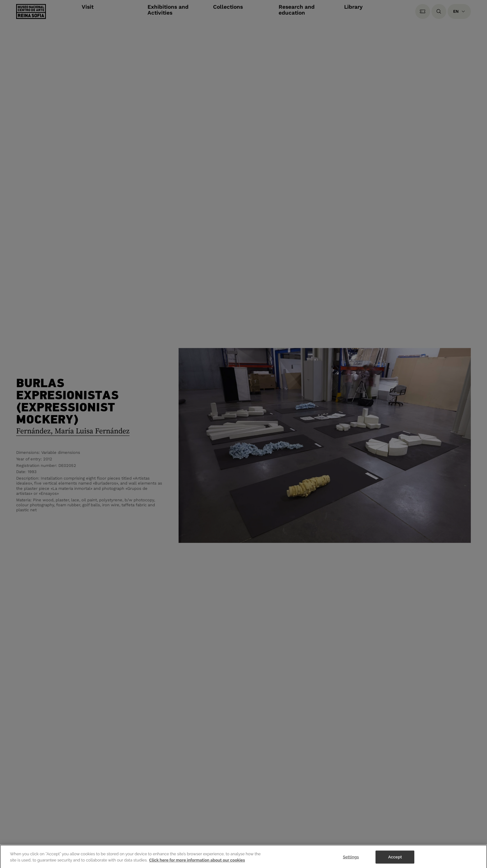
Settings (351, 858)
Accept (395, 858)
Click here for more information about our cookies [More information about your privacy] (197, 861)
